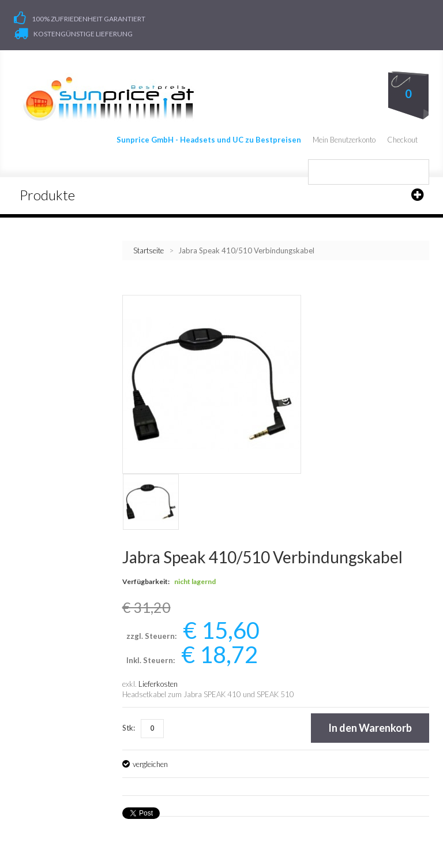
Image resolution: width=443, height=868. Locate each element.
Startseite (149, 251)
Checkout (402, 140)
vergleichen (150, 765)
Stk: (129, 728)
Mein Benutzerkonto (344, 140)
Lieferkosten (158, 684)
